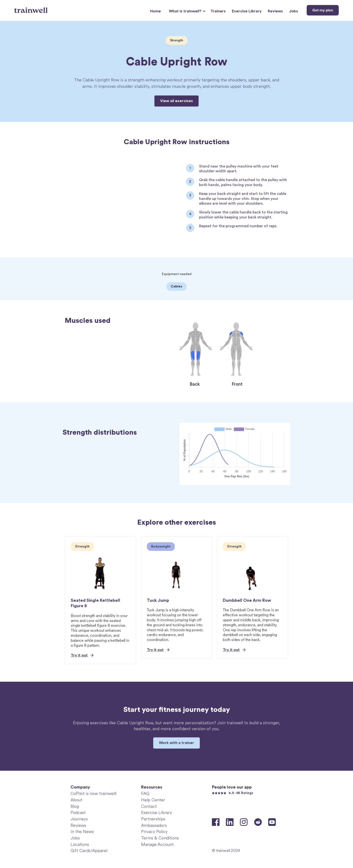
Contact (149, 806)
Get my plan (323, 10)
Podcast (78, 813)
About (76, 800)
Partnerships (153, 819)
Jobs (293, 11)
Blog (75, 806)
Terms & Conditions (160, 838)
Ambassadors (154, 825)
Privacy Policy (154, 832)
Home (155, 11)
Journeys (79, 819)
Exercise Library (247, 11)
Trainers (218, 11)
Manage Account (157, 844)
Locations (80, 844)
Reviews (275, 11)
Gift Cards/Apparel (89, 851)
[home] (31, 8)
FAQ (145, 794)
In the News (82, 832)
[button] (187, 11)
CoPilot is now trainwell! (93, 794)
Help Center (153, 800)
